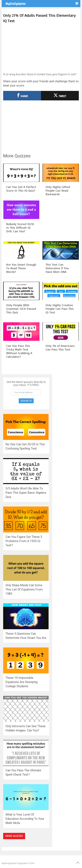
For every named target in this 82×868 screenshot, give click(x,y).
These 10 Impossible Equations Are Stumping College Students (21, 682)
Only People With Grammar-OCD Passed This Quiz (21, 309)
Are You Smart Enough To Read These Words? (21, 268)
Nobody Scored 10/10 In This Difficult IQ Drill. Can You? (20, 228)
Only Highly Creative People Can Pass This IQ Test (60, 309)
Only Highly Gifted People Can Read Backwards (58, 190)
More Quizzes (14, 836)
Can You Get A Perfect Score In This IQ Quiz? (21, 189)
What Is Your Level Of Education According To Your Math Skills (25, 819)
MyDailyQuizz (16, 3)
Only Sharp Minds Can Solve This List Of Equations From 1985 (24, 589)
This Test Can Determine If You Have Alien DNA (57, 268)
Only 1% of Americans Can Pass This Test (60, 348)
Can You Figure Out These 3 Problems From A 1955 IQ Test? (24, 541)
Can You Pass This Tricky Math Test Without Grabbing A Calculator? (19, 351)
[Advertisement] (41, 48)
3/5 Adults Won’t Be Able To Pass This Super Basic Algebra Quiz (26, 493)
